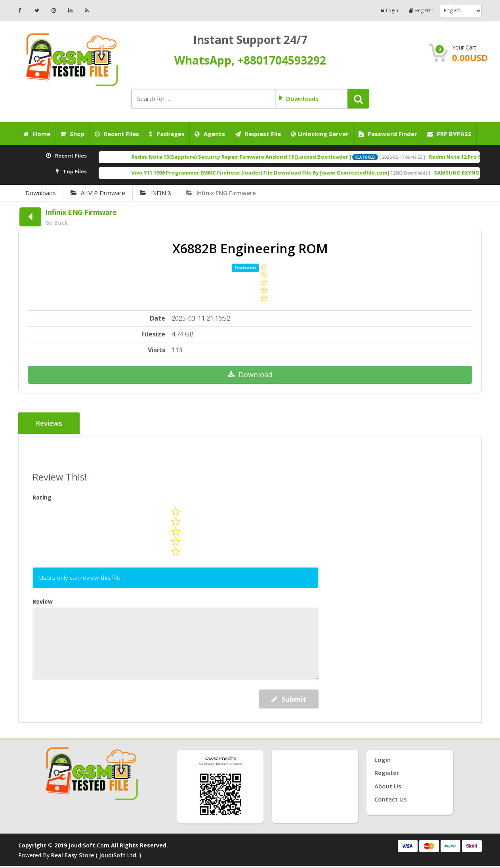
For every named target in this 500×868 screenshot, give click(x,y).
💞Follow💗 (459, 845)
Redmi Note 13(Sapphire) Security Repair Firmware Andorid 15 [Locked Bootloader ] (280, 157)
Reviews (51, 424)
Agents (210, 134)
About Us (388, 784)
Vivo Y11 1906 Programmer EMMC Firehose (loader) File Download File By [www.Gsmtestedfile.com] (299, 173)
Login (385, 10)
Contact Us (391, 798)
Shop (73, 134)
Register (419, 10)
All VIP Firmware (98, 193)
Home (37, 134)
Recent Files (117, 134)
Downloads (41, 193)
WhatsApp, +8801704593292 (250, 60)
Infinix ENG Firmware (221, 193)
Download (250, 374)
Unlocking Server (320, 134)
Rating (42, 495)
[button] (358, 99)
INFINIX (156, 193)
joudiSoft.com (89, 843)
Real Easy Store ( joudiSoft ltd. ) (96, 853)
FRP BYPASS (449, 134)
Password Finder (388, 134)
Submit (289, 697)
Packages (167, 134)
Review (43, 599)
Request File (258, 134)
